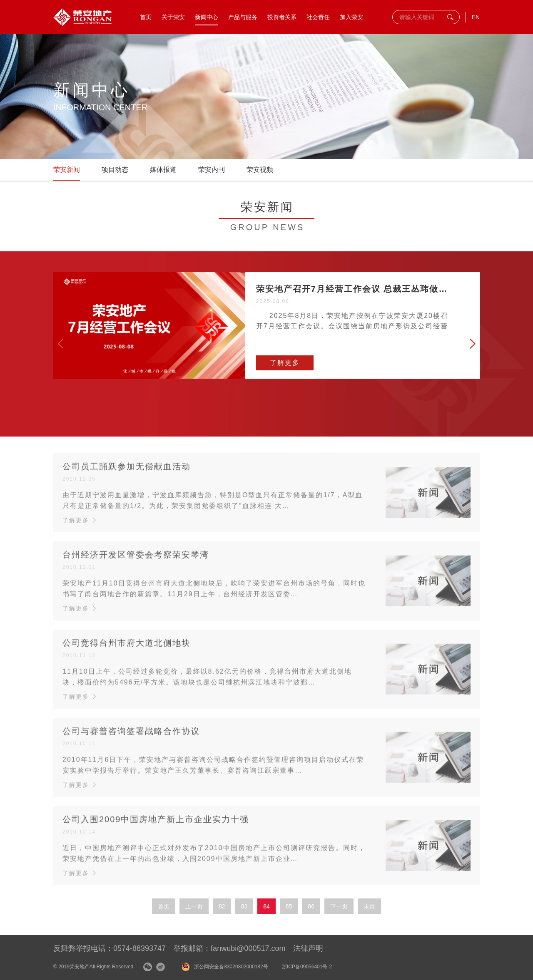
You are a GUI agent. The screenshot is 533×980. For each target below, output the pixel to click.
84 (266, 906)
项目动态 (115, 170)
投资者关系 (282, 17)
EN (476, 17)
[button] (473, 344)
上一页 (194, 906)
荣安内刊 (212, 170)
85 (289, 906)
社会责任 (318, 17)
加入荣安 (351, 17)
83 (244, 906)
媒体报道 (163, 170)
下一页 (339, 906)
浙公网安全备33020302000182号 (231, 967)
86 (311, 906)
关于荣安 (173, 17)
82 (222, 906)
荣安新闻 (67, 170)
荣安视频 (260, 170)
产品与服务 (243, 17)
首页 (146, 17)
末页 (369, 906)
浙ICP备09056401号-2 (307, 967)
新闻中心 (207, 17)
